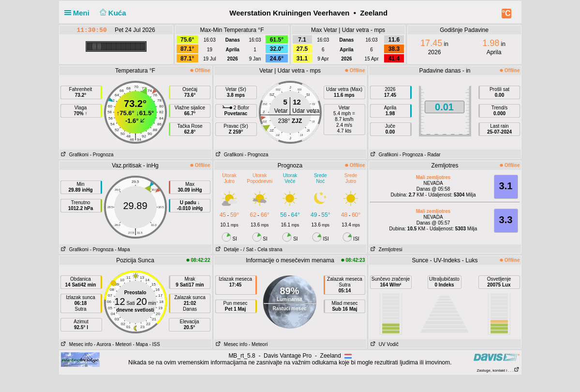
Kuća (112, 13)
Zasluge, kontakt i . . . (498, 370)
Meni (79, 13)
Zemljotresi (386, 249)
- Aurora (103, 344)
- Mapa (122, 249)
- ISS (154, 344)
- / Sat (247, 249)
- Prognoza (102, 155)
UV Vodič (384, 344)
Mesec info (76, 344)
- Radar (432, 155)
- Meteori (122, 344)
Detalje (227, 249)
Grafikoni (74, 155)
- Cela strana (268, 249)
